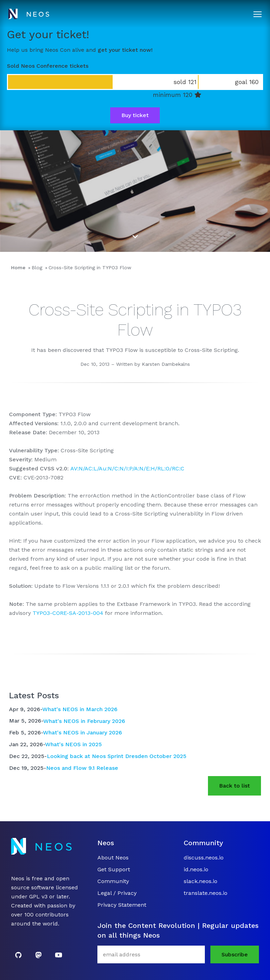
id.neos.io (196, 869)
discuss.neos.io (204, 858)
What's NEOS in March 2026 (80, 709)
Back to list (234, 786)
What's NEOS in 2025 (73, 744)
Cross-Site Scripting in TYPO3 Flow (90, 267)
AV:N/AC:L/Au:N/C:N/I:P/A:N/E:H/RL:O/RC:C (127, 468)
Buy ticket (135, 115)
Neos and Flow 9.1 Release (82, 768)
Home (18, 267)
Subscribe (235, 954)
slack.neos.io (201, 881)
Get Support (114, 869)
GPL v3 (38, 896)
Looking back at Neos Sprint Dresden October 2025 (117, 756)
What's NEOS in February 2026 (84, 721)
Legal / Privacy (117, 893)
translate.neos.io (206, 893)
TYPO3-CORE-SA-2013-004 (68, 613)
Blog (37, 267)
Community (113, 881)
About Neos (113, 858)
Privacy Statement (122, 905)
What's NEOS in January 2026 (82, 732)
